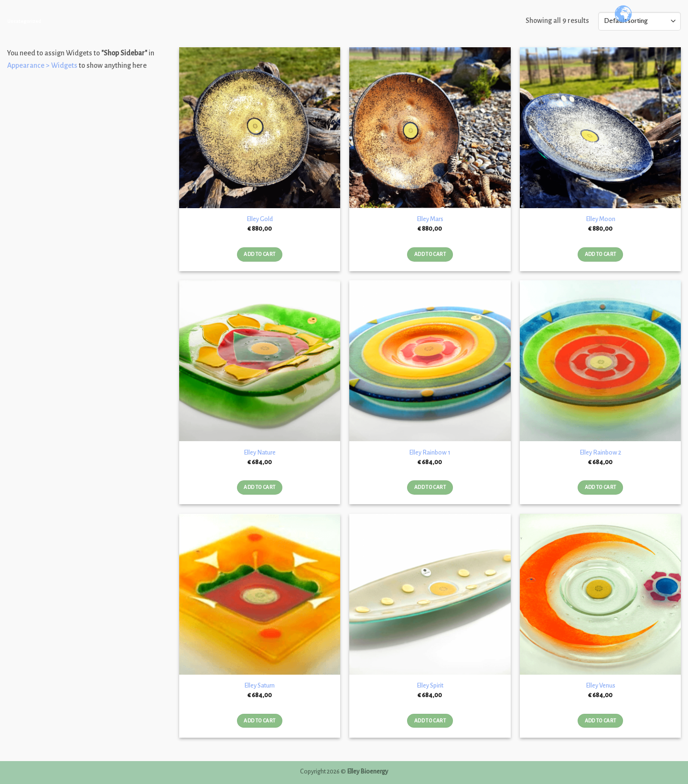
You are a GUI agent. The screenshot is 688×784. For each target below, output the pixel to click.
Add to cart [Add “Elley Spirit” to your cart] (430, 721)
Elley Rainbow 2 (600, 452)
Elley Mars (430, 219)
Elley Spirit (430, 685)
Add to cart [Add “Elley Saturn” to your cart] (259, 721)
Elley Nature (260, 452)
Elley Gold (260, 219)
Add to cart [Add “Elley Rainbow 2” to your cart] (601, 487)
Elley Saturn (259, 685)
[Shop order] (640, 21)
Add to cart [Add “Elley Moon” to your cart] (601, 254)
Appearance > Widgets (42, 65)
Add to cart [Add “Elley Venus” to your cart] (601, 721)
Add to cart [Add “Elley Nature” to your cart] (259, 487)
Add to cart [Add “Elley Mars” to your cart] (430, 254)
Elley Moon (601, 219)
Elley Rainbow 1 (430, 452)
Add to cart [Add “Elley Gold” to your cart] (259, 254)
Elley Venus (601, 685)
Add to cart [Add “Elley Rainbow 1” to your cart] (430, 487)
